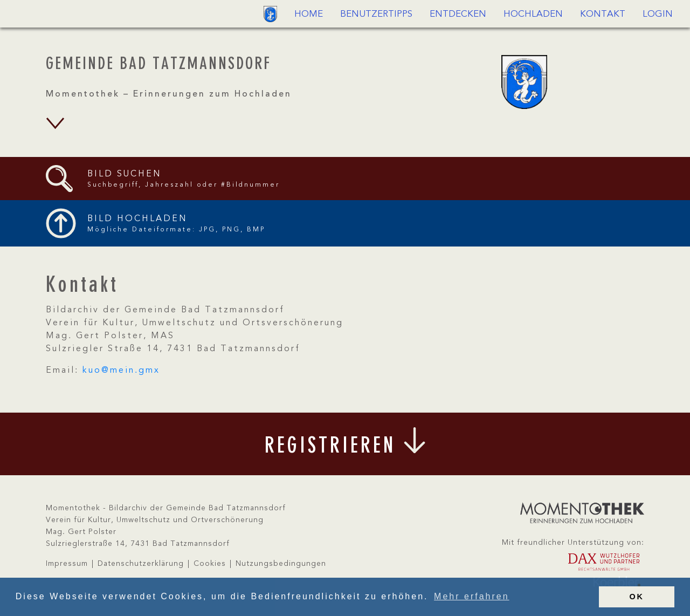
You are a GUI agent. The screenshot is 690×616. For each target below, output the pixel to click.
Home (309, 14)
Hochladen (533, 14)
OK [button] (637, 597)
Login (658, 14)
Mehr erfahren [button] (472, 596)
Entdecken (458, 14)
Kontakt (603, 14)
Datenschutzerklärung (141, 564)
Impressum (67, 564)
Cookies (210, 564)
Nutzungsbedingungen (281, 564)
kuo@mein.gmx (121, 371)
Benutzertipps (376, 14)
